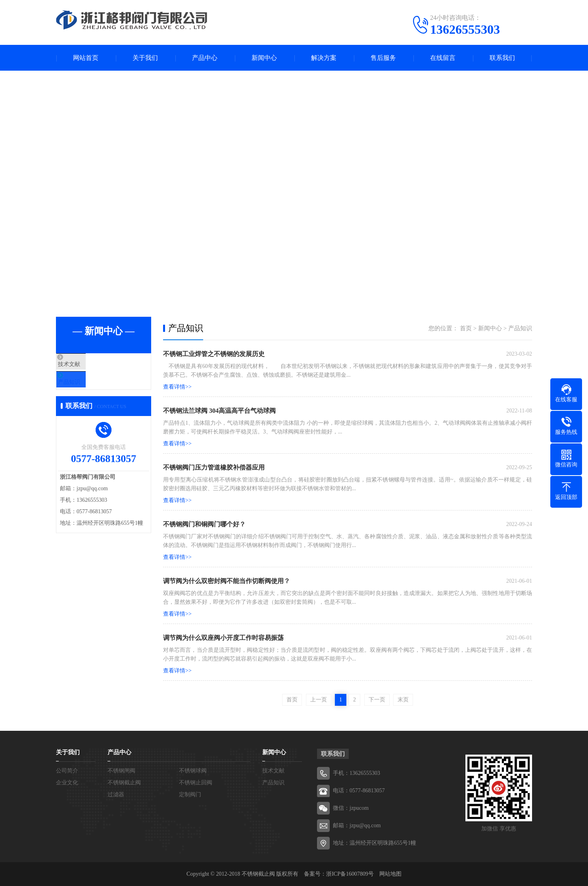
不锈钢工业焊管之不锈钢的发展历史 (214, 354)
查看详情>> (177, 387)
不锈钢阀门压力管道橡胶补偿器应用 (214, 467)
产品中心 (205, 58)
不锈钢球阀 (193, 771)
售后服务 (383, 58)
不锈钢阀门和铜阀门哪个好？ (204, 524)
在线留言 (443, 58)
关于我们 (145, 58)
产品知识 (86, 389)
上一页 (319, 700)
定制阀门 (190, 795)
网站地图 (390, 874)
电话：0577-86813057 (359, 791)
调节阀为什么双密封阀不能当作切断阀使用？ (227, 581)
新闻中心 (264, 58)
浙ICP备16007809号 (350, 874)
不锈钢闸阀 (121, 771)
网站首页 (86, 58)
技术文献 (86, 365)
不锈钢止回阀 (196, 783)
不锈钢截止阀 (124, 783)
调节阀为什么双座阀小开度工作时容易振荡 (223, 638)
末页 (403, 700)
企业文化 (67, 783)
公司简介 (67, 771)
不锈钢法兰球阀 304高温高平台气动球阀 (219, 411)
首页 (466, 328)
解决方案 (324, 58)
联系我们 (502, 58)
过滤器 (116, 795)
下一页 (377, 700)
